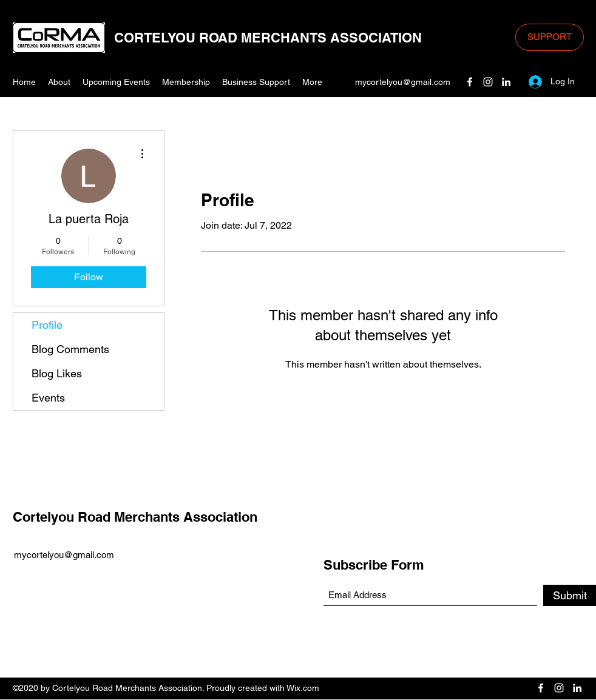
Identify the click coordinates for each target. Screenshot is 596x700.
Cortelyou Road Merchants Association (135, 517)
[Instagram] (488, 82)
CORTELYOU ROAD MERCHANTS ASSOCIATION (268, 38)
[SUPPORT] (550, 37)
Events (48, 398)
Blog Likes (57, 373)
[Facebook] (470, 82)
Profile (47, 325)
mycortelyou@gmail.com (403, 82)
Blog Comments (70, 349)
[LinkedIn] (506, 82)
